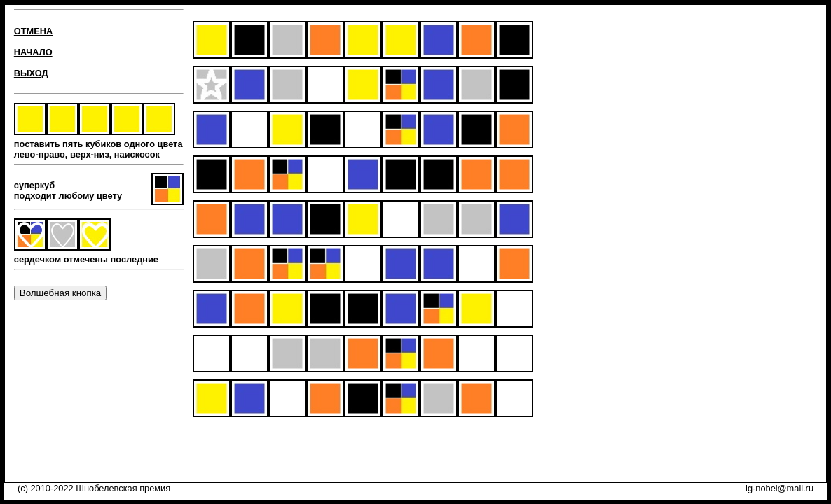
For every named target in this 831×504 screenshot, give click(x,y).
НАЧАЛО (33, 52)
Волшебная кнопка (60, 293)
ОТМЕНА (33, 31)
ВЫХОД (31, 73)
